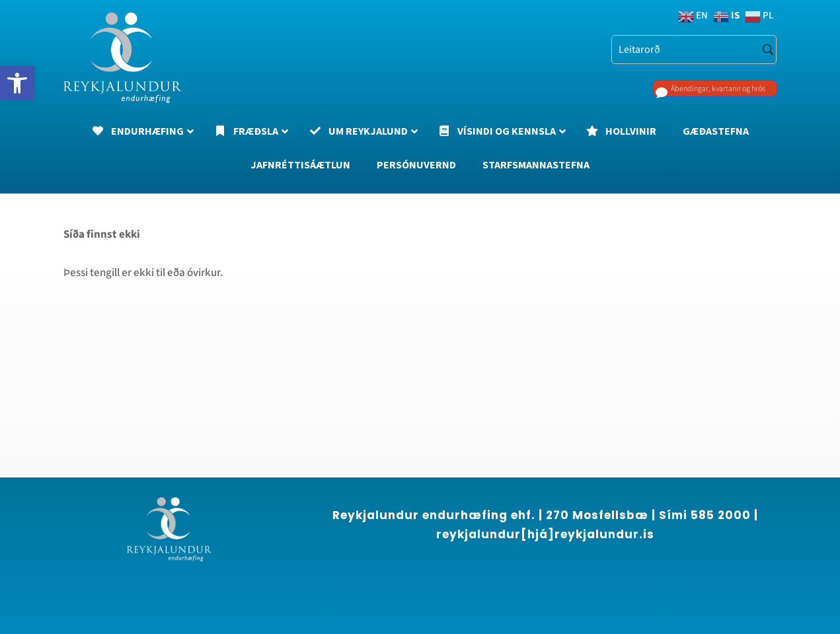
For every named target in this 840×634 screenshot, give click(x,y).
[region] (172, 514)
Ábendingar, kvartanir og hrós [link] (698, 91)
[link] (17, 83)
